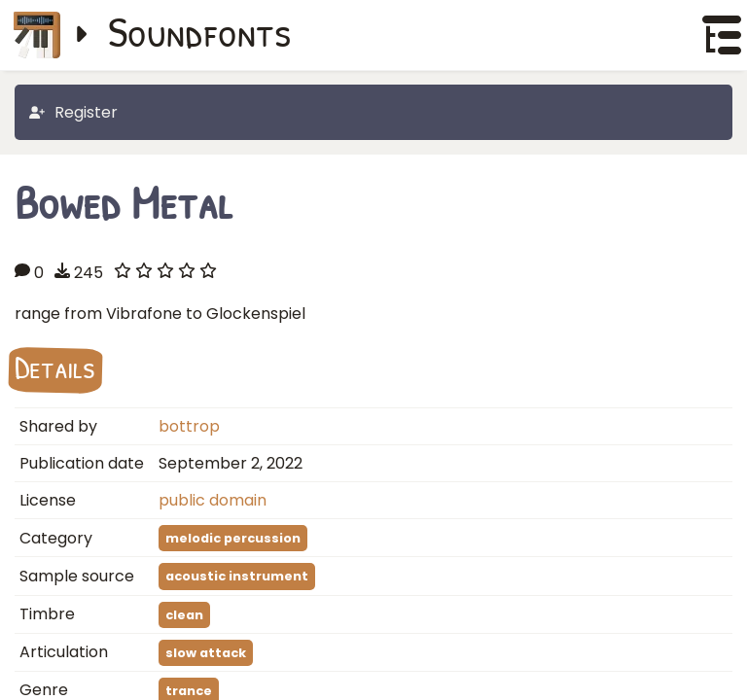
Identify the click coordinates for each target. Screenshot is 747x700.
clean (184, 615)
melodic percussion (233, 538)
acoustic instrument (237, 576)
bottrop (189, 426)
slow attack (206, 653)
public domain (213, 500)
